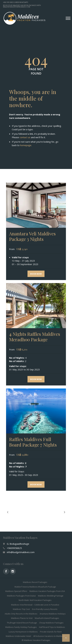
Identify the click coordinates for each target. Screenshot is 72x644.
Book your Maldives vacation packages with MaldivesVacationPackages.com (22, 6)
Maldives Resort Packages (35, 582)
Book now (36, 274)
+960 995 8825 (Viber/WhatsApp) (15, 2)
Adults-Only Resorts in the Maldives (21, 614)
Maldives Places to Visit (22, 618)
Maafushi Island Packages (47, 618)
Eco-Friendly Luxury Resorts (45, 609)
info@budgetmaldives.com (21, 552)
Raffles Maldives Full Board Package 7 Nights (33, 442)
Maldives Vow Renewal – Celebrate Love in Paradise (35, 605)
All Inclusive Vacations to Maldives (49, 636)
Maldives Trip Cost (21, 609)
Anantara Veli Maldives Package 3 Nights (32, 236)
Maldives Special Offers (16, 591)
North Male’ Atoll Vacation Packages (35, 600)
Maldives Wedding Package (51, 596)
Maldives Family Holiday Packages (21, 627)
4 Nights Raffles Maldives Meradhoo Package (35, 337)
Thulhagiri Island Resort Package (22, 623)
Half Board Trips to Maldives (52, 627)
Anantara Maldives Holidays (53, 614)
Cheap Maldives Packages (51, 623)
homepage (26, 145)
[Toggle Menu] (68, 18)
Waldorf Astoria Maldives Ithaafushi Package (35, 587)
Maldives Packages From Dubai (21, 596)
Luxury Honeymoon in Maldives (23, 632)
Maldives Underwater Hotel (18, 636)
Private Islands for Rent (51, 632)
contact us (25, 137)
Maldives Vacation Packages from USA (47, 591)
